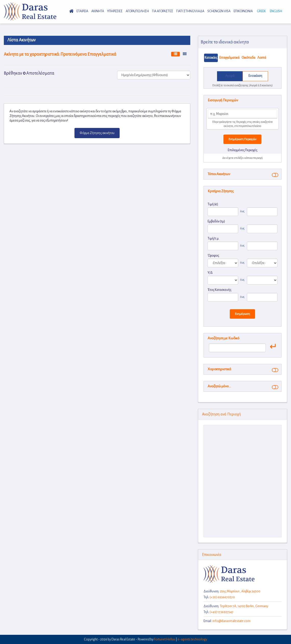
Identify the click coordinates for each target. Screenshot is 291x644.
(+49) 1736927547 (222, 612)
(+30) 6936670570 (222, 597)
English (275, 11)
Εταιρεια (82, 11)
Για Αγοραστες (163, 11)
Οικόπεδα (248, 58)
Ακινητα (98, 11)
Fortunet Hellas (165, 639)
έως (242, 211)
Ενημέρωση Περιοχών (242, 139)
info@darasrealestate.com (231, 621)
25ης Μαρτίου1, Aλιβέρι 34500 (240, 591)
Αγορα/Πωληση (137, 11)
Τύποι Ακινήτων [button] (219, 174)
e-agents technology (192, 639)
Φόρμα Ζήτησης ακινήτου (97, 133)
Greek (261, 11)
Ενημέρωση (242, 314)
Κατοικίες (211, 58)
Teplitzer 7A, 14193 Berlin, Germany (244, 606)
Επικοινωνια (243, 11)
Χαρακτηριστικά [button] (219, 369)
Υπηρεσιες (115, 11)
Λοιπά (262, 58)
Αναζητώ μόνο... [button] (219, 386)
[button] (274, 175)
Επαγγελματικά (229, 58)
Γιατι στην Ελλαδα (190, 11)
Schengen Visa (219, 11)
